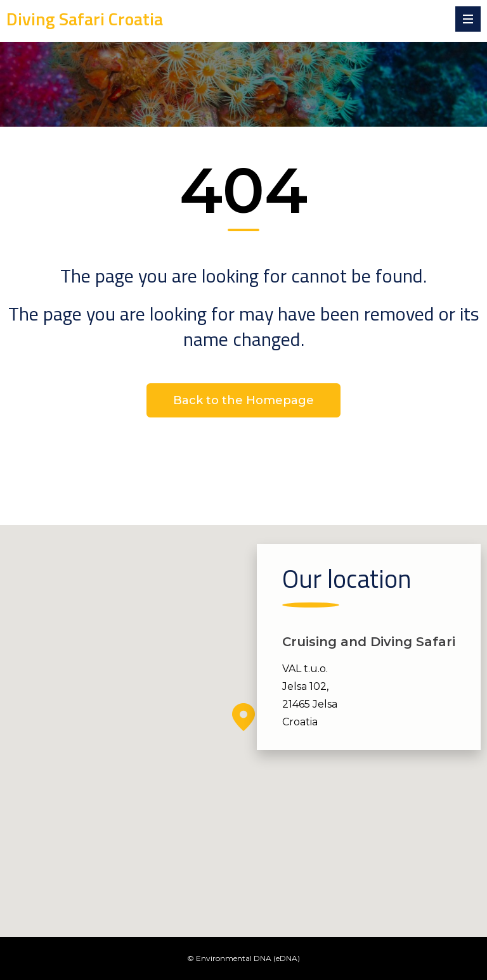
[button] (243, 717)
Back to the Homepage (243, 400)
